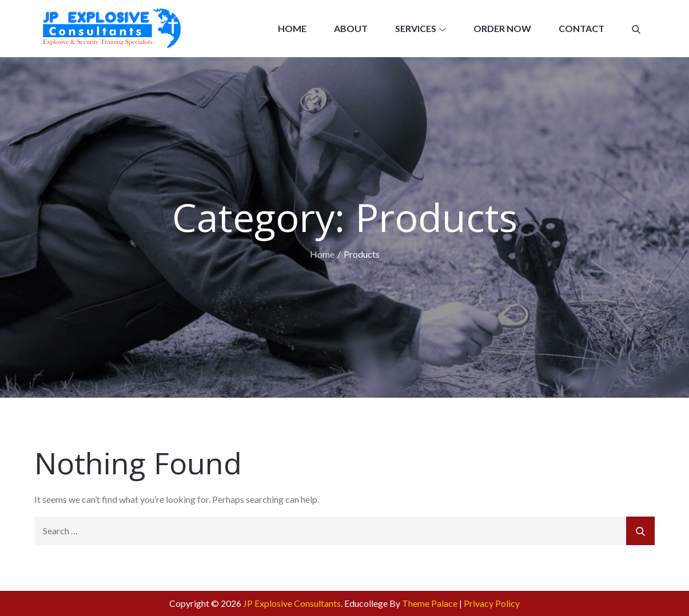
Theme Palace (430, 603)
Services (421, 28)
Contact (582, 28)
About (351, 28)
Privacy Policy (492, 603)
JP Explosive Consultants (292, 603)
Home (292, 28)
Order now (502, 28)
